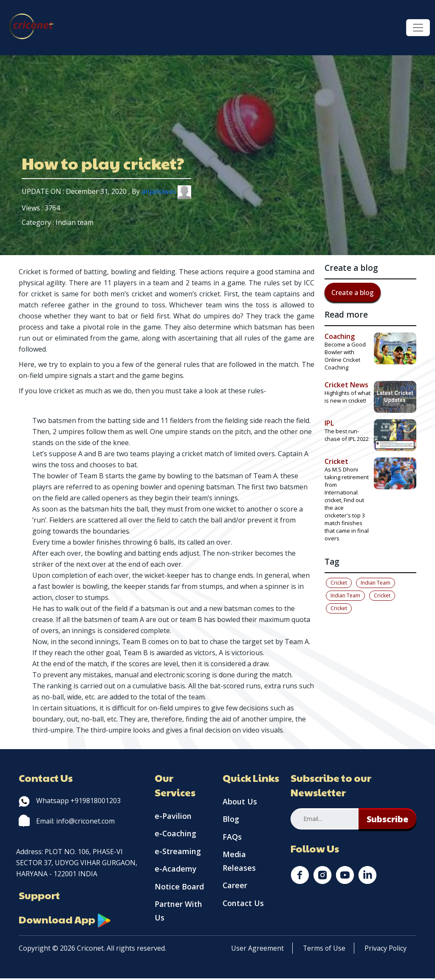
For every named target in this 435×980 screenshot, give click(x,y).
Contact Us (243, 905)
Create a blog (353, 293)
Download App (65, 920)
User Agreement (257, 950)
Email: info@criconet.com (67, 821)
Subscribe (387, 819)
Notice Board (179, 888)
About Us (240, 802)
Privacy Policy (387, 950)
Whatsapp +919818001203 (70, 801)
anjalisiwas (166, 191)
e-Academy (176, 870)
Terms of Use (325, 950)
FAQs (232, 838)
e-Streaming (178, 852)
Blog (231, 820)
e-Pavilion (173, 816)
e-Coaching (176, 834)
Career (235, 887)
